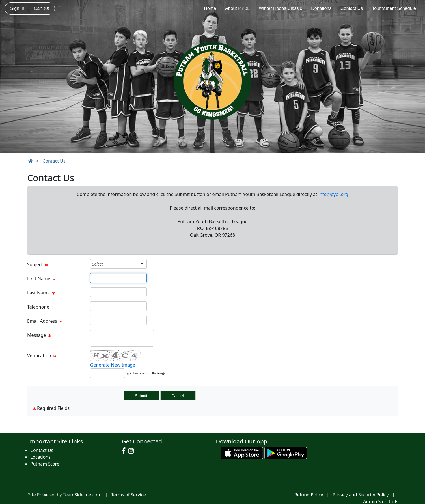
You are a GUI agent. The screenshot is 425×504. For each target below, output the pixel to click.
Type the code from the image (145, 373)
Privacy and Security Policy (361, 495)
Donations (321, 8)
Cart (42, 8)
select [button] (142, 264)
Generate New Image (113, 365)
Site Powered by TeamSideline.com (65, 495)
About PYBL (237, 8)
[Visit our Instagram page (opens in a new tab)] (132, 451)
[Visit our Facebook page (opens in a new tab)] (125, 451)
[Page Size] (118, 278)
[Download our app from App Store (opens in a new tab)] (242, 453)
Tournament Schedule (394, 8)
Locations (40, 457)
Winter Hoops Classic (280, 8)
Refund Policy (309, 495)
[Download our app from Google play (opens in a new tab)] (286, 453)
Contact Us (352, 8)
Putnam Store (45, 464)
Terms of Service (129, 495)
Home (210, 8)
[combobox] (114, 264)
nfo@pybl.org (334, 194)
